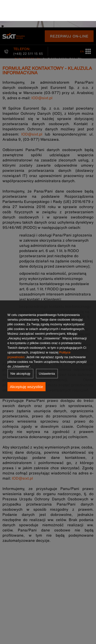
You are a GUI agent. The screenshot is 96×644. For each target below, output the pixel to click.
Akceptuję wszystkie (26, 359)
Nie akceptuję (20, 346)
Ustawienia (47, 346)
